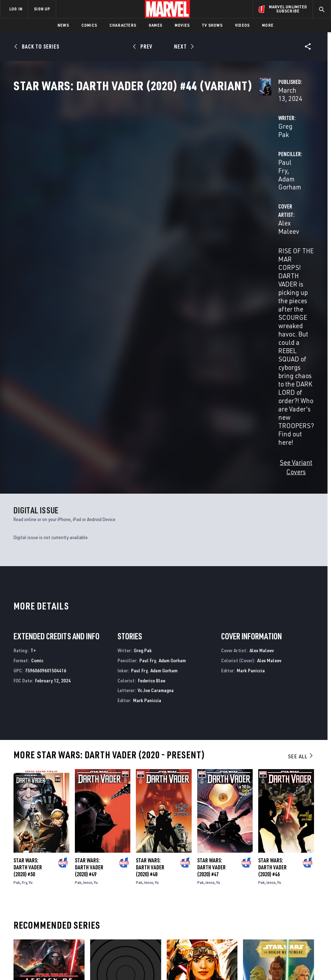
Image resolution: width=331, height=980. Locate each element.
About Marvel (68, 877)
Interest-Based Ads (302, 955)
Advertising (125, 874)
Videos (242, 25)
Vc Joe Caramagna (156, 474)
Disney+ (120, 884)
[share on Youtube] (260, 906)
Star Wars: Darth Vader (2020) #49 (89, 651)
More (268, 25)
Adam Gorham (255, 164)
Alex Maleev (126, 191)
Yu (31, 666)
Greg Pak (121, 164)
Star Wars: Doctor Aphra (196, 802)
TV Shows (212, 25)
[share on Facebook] (260, 892)
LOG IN (16, 9)
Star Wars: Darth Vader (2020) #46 (272, 651)
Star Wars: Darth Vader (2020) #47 (211, 651)
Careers (69, 900)
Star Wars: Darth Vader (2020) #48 (150, 651)
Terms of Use (19, 955)
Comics (89, 25)
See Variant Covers (135, 256)
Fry (24, 666)
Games (155, 25)
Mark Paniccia (147, 484)
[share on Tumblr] (305, 892)
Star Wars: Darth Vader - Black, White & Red (119, 806)
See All (301, 540)
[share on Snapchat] (275, 906)
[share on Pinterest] (290, 906)
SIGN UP (42, 9)
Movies (182, 25)
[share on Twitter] (275, 892)
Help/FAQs (72, 890)
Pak (17, 666)
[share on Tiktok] (260, 921)
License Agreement (259, 955)
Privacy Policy (51, 955)
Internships (74, 910)
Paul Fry (220, 164)
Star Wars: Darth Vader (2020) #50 (28, 651)
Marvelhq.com (128, 894)
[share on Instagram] (290, 892)
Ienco (88, 666)
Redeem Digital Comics (119, 910)
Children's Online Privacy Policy (205, 955)
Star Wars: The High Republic (276, 802)
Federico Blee (152, 464)
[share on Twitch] (305, 906)
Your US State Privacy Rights (97, 955)
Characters (123, 25)
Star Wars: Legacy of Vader (45, 802)
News (63, 25)
